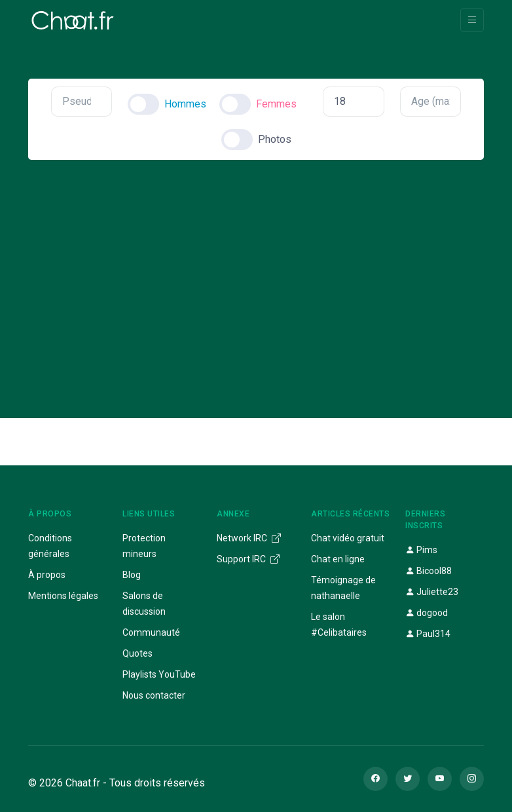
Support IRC (248, 559)
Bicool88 (429, 571)
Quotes (137, 653)
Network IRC (249, 538)
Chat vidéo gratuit (348, 538)
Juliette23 (432, 592)
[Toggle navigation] (472, 20)
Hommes (185, 104)
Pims (421, 550)
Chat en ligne (338, 559)
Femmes (276, 104)
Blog (132, 575)
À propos (47, 575)
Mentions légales (63, 596)
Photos (275, 139)
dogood (427, 613)
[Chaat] (73, 20)
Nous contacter (154, 695)
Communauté (151, 632)
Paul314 (428, 634)
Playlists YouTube (159, 674)
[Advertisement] (256, 278)
